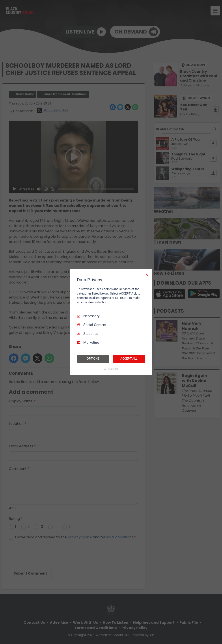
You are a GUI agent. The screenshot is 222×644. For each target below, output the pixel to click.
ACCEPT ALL (129, 358)
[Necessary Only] (147, 274)
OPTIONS (93, 358)
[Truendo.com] (111, 369)
